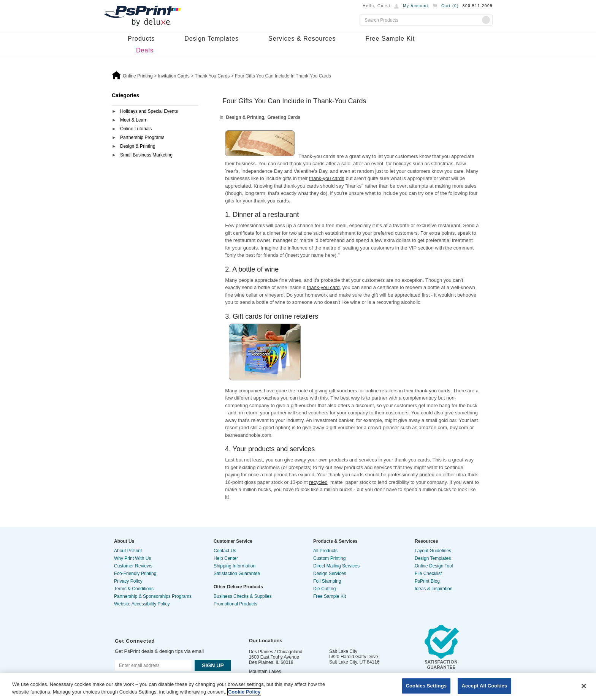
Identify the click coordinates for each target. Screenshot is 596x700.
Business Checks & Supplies (243, 596)
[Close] (584, 686)
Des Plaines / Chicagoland (276, 652)
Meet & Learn (134, 120)
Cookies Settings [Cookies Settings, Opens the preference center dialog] (426, 686)
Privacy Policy (128, 581)
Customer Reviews (133, 566)
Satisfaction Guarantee (237, 574)
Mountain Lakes (265, 672)
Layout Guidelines (433, 551)
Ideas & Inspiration (434, 589)
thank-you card (323, 287)
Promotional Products (235, 604)
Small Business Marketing (146, 155)
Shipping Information (235, 566)
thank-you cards (327, 178)
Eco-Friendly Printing (135, 574)
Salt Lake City (343, 651)
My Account (416, 6)
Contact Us (225, 551)
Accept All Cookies (485, 686)
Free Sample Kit (390, 39)
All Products (325, 551)
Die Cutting (324, 589)
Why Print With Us (132, 558)
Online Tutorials (136, 129)
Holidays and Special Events (149, 111)
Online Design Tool (434, 566)
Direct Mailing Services (336, 566)
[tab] (155, 112)
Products (141, 39)
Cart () (450, 6)
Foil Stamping (327, 581)
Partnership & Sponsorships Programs (153, 596)
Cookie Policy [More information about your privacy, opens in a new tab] (244, 692)
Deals (145, 50)
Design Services (330, 574)
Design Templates (212, 39)
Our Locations (266, 641)
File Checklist (428, 574)
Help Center (226, 558)
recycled (318, 482)
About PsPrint (128, 551)
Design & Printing (138, 146)
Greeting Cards (284, 117)
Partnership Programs (142, 137)
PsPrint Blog (427, 581)
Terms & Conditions (134, 589)
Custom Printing (329, 558)
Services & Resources (302, 39)
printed (427, 475)
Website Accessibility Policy (142, 604)
